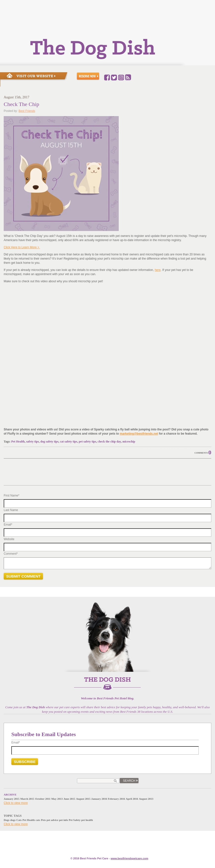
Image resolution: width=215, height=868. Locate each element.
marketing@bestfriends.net (139, 434)
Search (129, 781)
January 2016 (99, 799)
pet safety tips (88, 442)
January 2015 (12, 799)
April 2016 (132, 799)
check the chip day (109, 442)
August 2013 (146, 799)
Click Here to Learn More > (22, 247)
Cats (19, 820)
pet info (63, 820)
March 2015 (27, 799)
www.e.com (129, 858)
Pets (43, 820)
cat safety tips (69, 442)
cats (38, 820)
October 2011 (43, 799)
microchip (129, 442)
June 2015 (69, 799)
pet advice (52, 820)
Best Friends (27, 111)
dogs (13, 820)
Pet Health (18, 442)
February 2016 (116, 799)
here (158, 270)
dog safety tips (49, 442)
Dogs (7, 820)
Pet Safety (75, 820)
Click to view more (16, 803)
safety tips (33, 442)
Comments (201, 453)
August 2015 (83, 799)
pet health (87, 820)
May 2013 (57, 799)
